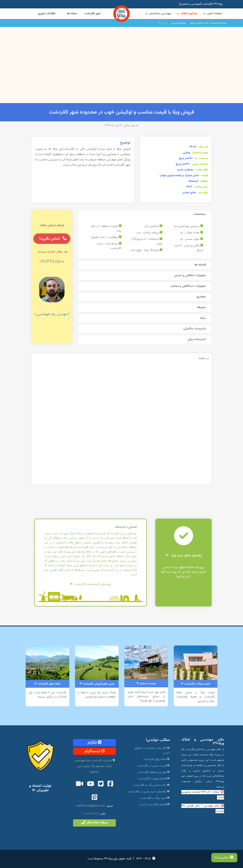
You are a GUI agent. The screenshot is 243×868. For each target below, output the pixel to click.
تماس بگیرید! (53, 239)
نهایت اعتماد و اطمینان (40, 788)
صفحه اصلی (215, 14)
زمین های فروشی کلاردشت (97, 684)
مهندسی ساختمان (160, 14)
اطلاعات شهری (47, 14)
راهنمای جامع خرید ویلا (184, 556)
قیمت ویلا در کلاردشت (196, 684)
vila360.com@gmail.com (91, 806)
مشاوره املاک (189, 14)
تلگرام (94, 743)
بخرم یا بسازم (146, 683)
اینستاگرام (95, 751)
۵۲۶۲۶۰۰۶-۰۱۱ (91, 814)
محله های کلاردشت (48, 684)
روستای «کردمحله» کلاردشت (91, 584)
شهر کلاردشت (92, 14)
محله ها (72, 14)
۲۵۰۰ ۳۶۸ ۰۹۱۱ (95, 823)
